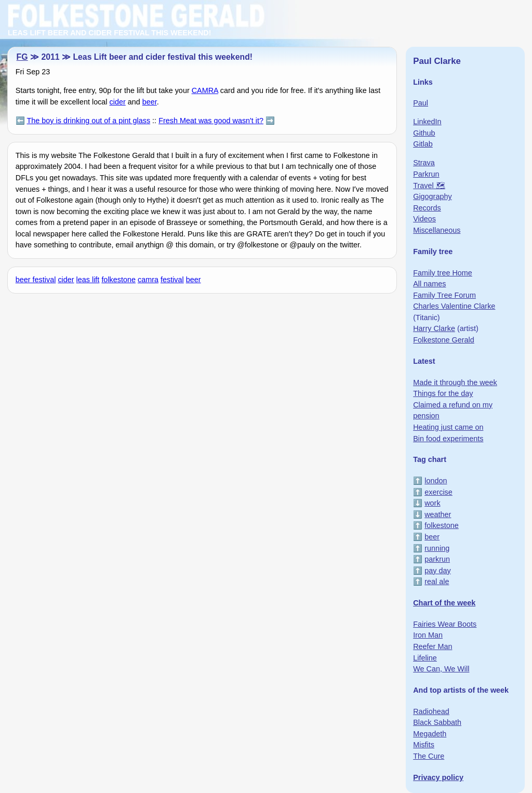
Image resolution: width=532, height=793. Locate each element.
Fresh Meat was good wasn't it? (211, 121)
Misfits (424, 745)
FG (22, 57)
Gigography (432, 196)
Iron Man (428, 635)
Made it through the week (455, 382)
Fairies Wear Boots (445, 624)
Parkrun (426, 174)
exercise (438, 492)
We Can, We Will (441, 669)
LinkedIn (427, 122)
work (432, 503)
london (436, 481)
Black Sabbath (437, 722)
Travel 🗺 (429, 186)
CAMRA (205, 90)
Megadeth (430, 734)
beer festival (36, 280)
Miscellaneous (437, 230)
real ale (437, 581)
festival (172, 280)
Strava (424, 163)
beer (150, 102)
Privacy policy (438, 777)
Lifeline (425, 658)
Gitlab (423, 144)
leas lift (88, 280)
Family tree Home (443, 273)
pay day (437, 571)
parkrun (437, 559)
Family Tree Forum (444, 295)
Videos (424, 219)
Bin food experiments (448, 439)
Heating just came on (448, 427)
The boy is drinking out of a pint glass (89, 121)
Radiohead (431, 711)
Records (427, 208)
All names (429, 284)
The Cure (429, 756)
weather (438, 514)
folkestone (118, 280)
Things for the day (443, 393)
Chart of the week (444, 603)
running (437, 548)
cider (118, 102)
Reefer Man (433, 646)
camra (148, 280)
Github (424, 133)
